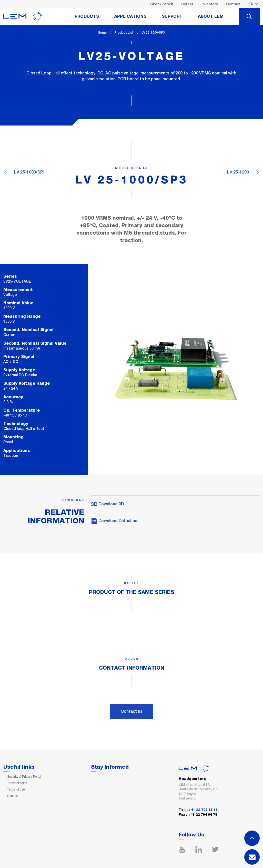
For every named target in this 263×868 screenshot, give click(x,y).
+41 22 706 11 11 (203, 810)
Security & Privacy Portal (24, 777)
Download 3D (107, 504)
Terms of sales (17, 783)
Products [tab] (87, 16)
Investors (210, 4)
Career (187, 4)
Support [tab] (172, 16)
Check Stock (162, 4)
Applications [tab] (130, 16)
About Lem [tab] (211, 16)
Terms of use (16, 789)
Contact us (132, 711)
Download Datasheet (115, 521)
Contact (233, 4)
